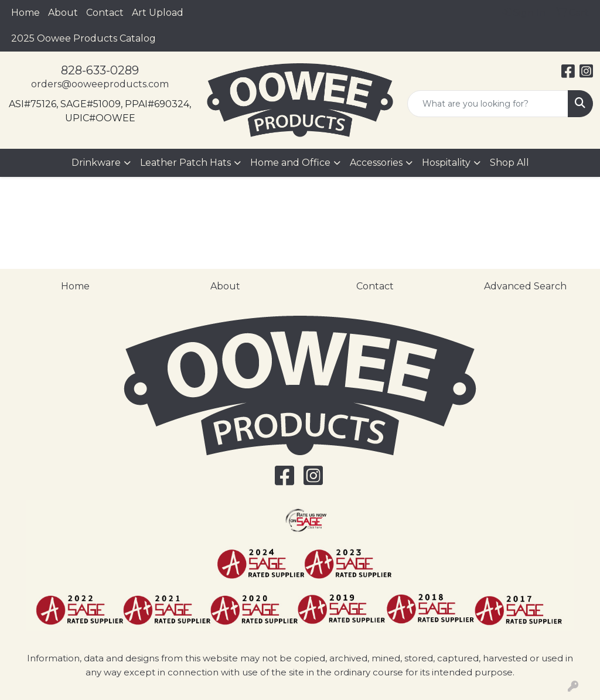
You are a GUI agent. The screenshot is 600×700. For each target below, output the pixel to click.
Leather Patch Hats (185, 163)
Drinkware (96, 163)
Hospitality (446, 163)
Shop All (509, 163)
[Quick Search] (488, 104)
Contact (105, 13)
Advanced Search (525, 286)
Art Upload (158, 13)
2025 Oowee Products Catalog (83, 38)
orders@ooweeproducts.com (100, 84)
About (63, 13)
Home (25, 13)
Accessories (376, 163)
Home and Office (290, 163)
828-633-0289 (100, 70)
